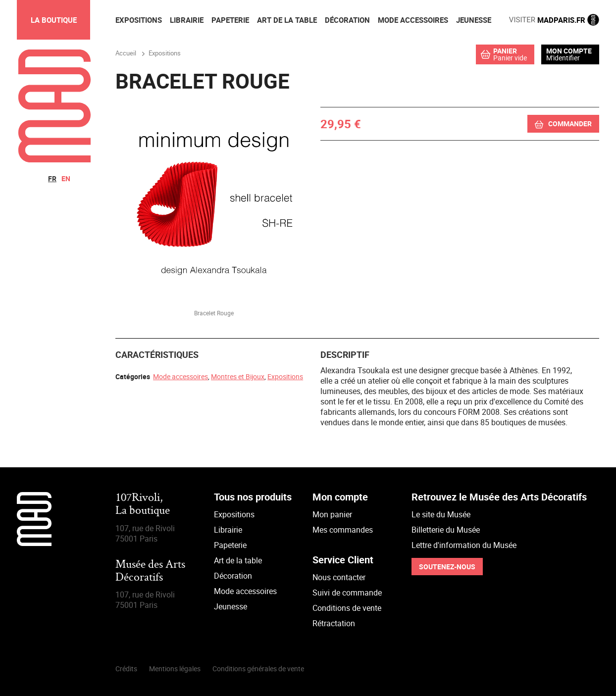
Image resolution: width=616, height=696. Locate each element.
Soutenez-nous (447, 567)
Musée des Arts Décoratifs (150, 572)
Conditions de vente (347, 608)
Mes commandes (343, 530)
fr (52, 178)
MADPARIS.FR (554, 20)
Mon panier (332, 514)
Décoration (233, 576)
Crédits (126, 669)
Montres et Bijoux (238, 376)
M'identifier (563, 58)
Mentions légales (175, 669)
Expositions (285, 376)
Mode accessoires (180, 376)
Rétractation (334, 623)
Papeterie (230, 545)
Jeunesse (231, 606)
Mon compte (569, 51)
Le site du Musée (441, 514)
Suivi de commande (347, 593)
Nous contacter (339, 577)
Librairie (228, 530)
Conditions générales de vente (258, 669)
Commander (570, 124)
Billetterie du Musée (446, 530)
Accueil (126, 53)
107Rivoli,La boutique (143, 505)
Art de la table (238, 560)
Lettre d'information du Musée (464, 545)
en (66, 178)
